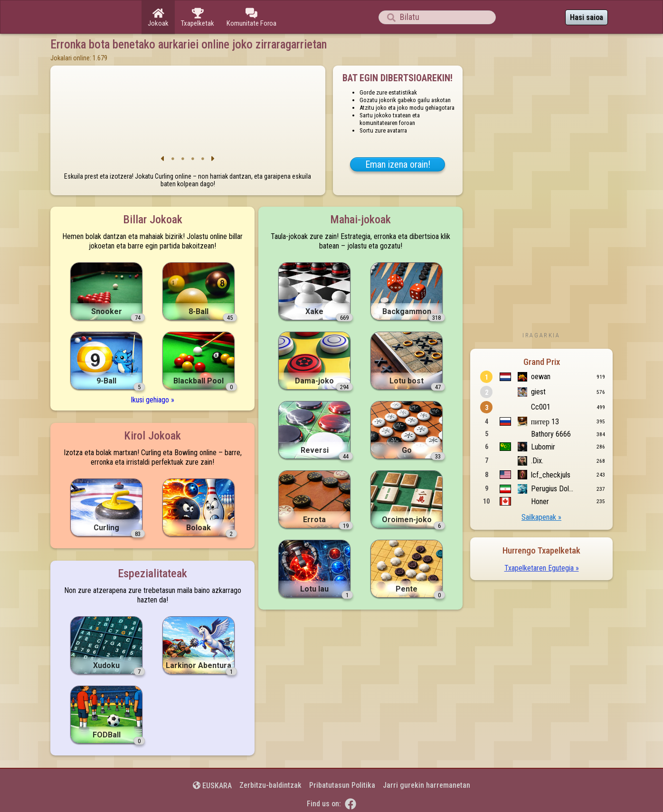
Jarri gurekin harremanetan (426, 785)
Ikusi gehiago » (152, 400)
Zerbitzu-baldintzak (270, 785)
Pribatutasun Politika (342, 785)
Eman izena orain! (398, 164)
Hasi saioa (587, 17)
